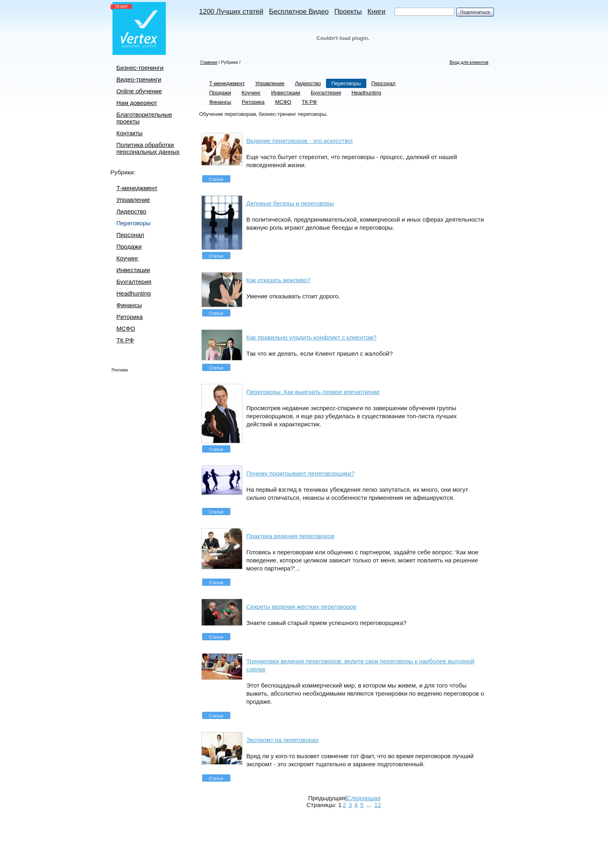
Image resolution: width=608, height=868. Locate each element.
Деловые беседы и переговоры (290, 203)
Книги (376, 12)
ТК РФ (125, 340)
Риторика (130, 317)
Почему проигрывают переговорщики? (301, 473)
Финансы (129, 305)
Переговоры (134, 223)
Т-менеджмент (137, 188)
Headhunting (134, 293)
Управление (133, 200)
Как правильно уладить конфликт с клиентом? (312, 337)
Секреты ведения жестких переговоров (301, 607)
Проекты (348, 12)
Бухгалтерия (134, 282)
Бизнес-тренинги (140, 68)
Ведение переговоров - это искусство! (300, 141)
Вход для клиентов (469, 62)
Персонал (131, 235)
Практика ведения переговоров (290, 536)
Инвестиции (133, 270)
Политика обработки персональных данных (148, 148)
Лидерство (132, 211)
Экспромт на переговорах (283, 740)
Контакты (130, 133)
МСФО (126, 328)
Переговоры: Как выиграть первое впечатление (313, 392)
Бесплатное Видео (299, 12)
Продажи (129, 246)
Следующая (364, 798)
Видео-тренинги (139, 79)
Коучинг (127, 258)
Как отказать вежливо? (279, 280)
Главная (209, 62)
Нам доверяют (137, 103)
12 (378, 805)
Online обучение (139, 91)
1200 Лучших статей (231, 12)
